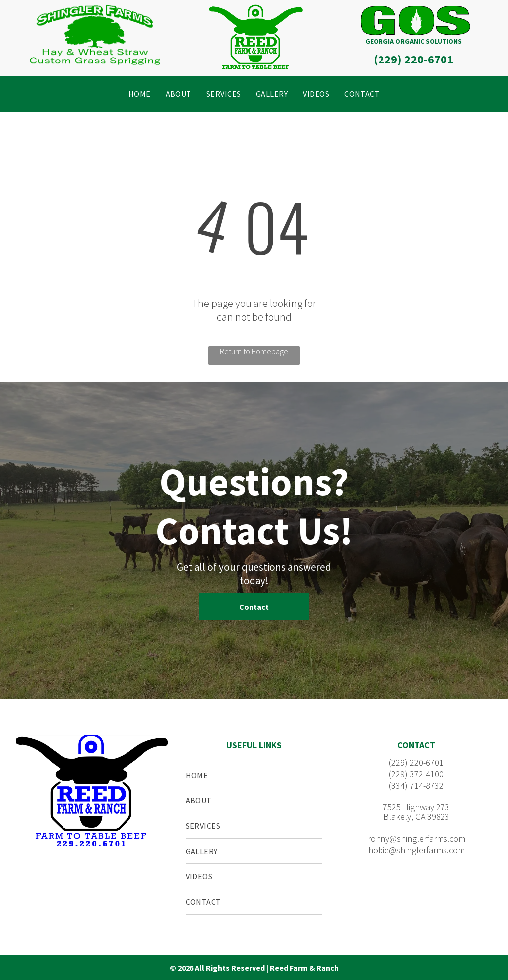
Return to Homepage (254, 351)
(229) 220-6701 (413, 59)
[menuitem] (140, 94)
